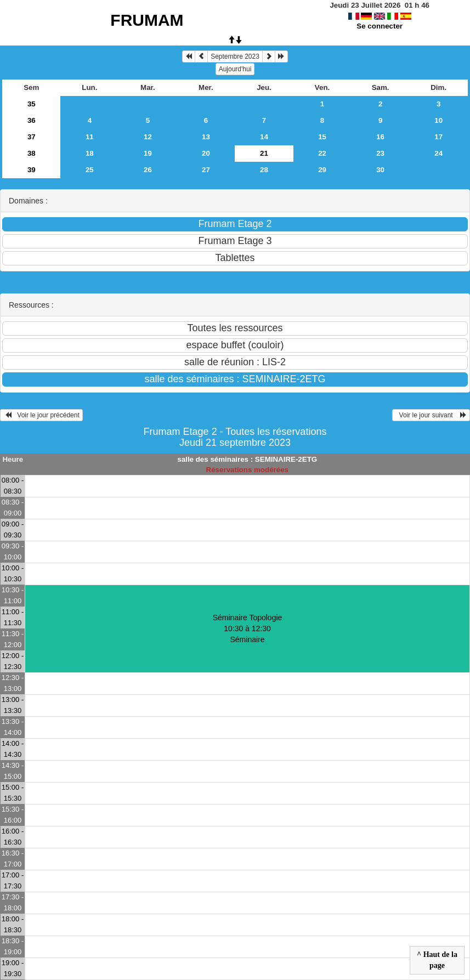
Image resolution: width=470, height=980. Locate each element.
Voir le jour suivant (431, 415)
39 (32, 170)
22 (322, 153)
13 (206, 137)
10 (438, 120)
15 (322, 137)
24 (438, 153)
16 (380, 137)
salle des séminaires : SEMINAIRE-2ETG (247, 459)
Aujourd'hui (235, 69)
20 (206, 153)
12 (148, 137)
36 (32, 120)
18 (90, 153)
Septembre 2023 (235, 56)
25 (90, 170)
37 (32, 137)
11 (90, 137)
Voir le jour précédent (41, 415)
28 (264, 170)
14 (264, 137)
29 (322, 170)
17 (438, 137)
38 (32, 153)
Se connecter (380, 26)
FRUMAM (147, 20)
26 (148, 170)
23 (380, 153)
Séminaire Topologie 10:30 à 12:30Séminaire (248, 628)
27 (206, 170)
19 (148, 153)
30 (380, 170)
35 (32, 104)
